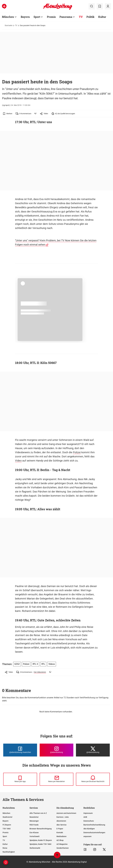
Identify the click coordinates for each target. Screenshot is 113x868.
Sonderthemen (63, 848)
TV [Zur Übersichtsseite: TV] (81, 17)
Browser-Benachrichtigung (41, 829)
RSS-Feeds (34, 825)
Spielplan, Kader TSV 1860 (40, 844)
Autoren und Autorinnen (66, 813)
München (6, 813)
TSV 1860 (7, 829)
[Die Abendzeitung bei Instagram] (57, 750)
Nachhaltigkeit (9, 852)
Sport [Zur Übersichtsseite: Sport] (37, 17)
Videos (52, 664)
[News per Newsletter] (57, 779)
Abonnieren (61, 821)
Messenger (34, 821)
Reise (5, 848)
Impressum (88, 813)
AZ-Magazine (62, 844)
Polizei (77, 452)
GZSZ (17, 664)
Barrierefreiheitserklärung (94, 825)
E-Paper (60, 829)
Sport (5, 836)
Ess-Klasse (34, 833)
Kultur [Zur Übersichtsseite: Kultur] (102, 17)
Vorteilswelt (35, 836)
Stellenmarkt (35, 848)
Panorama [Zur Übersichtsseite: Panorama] (66, 17)
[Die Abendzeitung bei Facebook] (20, 750)
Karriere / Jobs (63, 817)
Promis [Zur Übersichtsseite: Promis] (51, 17)
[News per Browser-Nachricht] (93, 779)
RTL (43, 664)
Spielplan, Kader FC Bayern (41, 840)
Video (18, 461)
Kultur (5, 844)
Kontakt (60, 833)
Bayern (6, 821)
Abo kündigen (89, 829)
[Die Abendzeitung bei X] (93, 750)
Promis (6, 833)
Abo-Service (61, 825)
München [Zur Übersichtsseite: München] (8, 17)
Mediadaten (61, 836)
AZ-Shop (60, 840)
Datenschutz (89, 821)
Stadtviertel (7, 817)
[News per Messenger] (20, 779)
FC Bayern (7, 825)
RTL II (35, 664)
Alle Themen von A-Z (38, 813)
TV (16, 25)
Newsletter (34, 817)
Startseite (9, 25)
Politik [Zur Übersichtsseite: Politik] (90, 17)
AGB (85, 817)
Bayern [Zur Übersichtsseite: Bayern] (25, 17)
